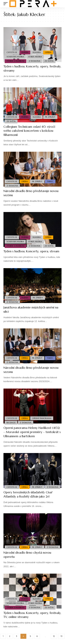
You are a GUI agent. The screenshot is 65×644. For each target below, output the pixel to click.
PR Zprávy (50, 117)
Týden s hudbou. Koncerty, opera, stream (31, 251)
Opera (48, 52)
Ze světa (49, 61)
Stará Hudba (35, 57)
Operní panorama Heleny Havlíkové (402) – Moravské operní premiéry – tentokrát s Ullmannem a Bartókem (32, 432)
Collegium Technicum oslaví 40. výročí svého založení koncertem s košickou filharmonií (29, 131)
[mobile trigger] (6, 4)
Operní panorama (42, 418)
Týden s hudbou (16, 61)
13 (61, 636)
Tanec (50, 181)
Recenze (11, 423)
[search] (59, 4)
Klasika (37, 52)
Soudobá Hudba (15, 57)
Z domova (34, 61)
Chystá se (12, 52)
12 (54, 636)
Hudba (25, 52)
